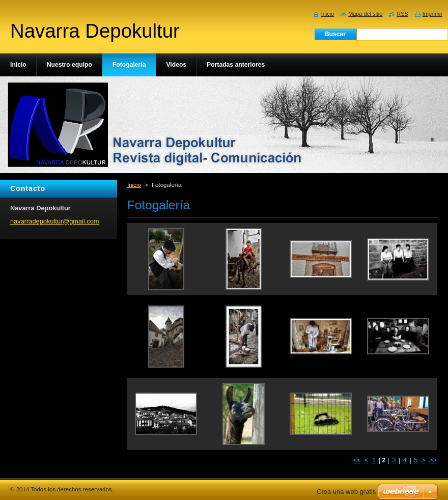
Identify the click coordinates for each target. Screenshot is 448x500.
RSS (402, 14)
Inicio (134, 185)
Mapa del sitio (365, 14)
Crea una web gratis (346, 492)
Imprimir (432, 14)
